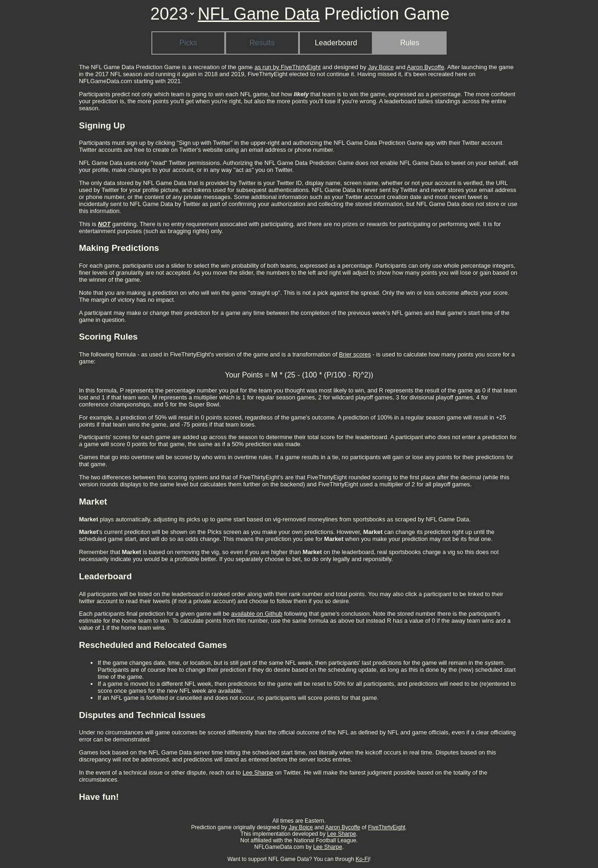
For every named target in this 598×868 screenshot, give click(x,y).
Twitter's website (201, 150)
